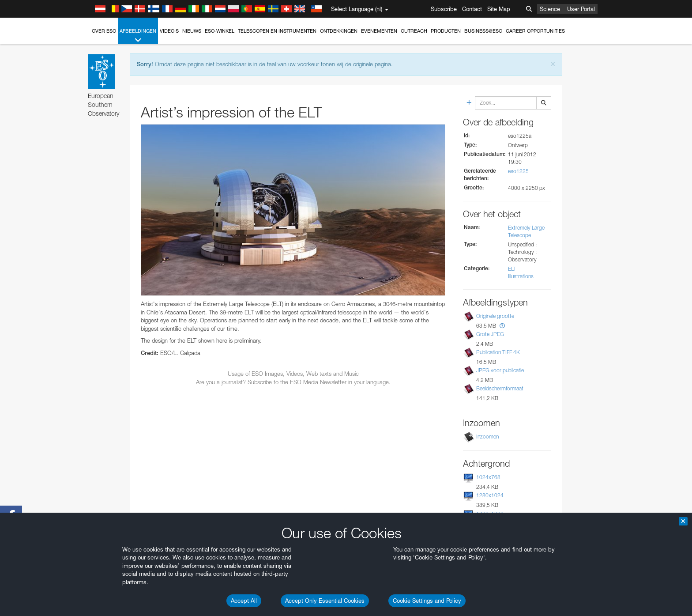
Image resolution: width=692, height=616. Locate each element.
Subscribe (444, 9)
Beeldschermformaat (500, 388)
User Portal (581, 9)
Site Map (499, 9)
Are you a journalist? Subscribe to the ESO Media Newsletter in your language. (293, 382)
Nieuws (192, 31)
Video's (169, 31)
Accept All (244, 601)
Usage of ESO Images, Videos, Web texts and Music (293, 374)
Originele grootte (495, 316)
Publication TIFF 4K (498, 352)
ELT (512, 269)
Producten (446, 31)
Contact (472, 9)
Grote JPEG (490, 334)
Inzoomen (487, 436)
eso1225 (518, 171)
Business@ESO (483, 31)
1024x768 (488, 477)
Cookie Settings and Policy (427, 601)
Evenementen (379, 31)
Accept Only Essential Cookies (325, 601)
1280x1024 (490, 495)
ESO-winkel (220, 31)
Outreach (414, 31)
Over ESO (104, 31)
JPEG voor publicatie (500, 370)
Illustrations (521, 276)
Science (550, 9)
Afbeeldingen (138, 36)
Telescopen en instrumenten (277, 31)
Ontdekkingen (339, 31)
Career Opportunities (535, 31)
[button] (502, 326)
